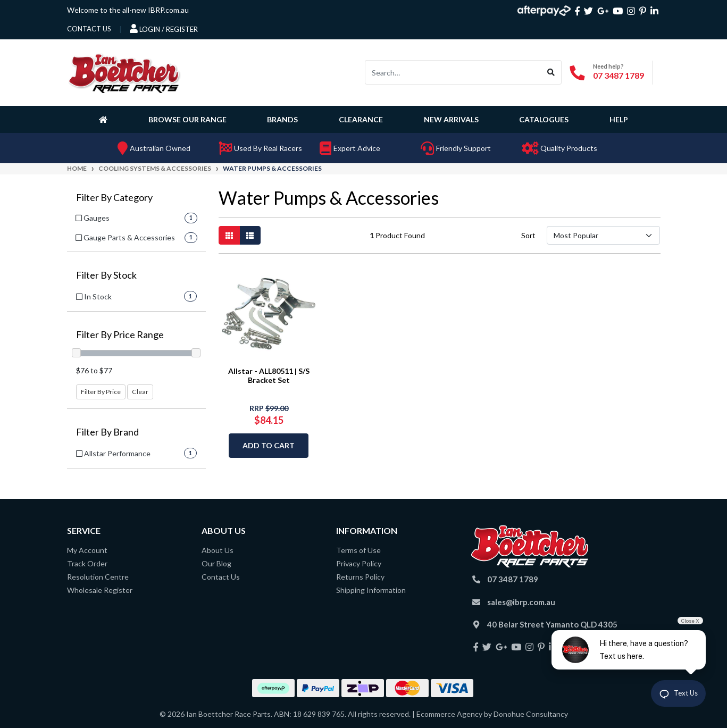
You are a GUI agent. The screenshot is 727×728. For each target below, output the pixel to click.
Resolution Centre (98, 577)
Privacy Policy (359, 563)
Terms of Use (358, 550)
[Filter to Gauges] (136, 218)
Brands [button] (282, 119)
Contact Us (221, 577)
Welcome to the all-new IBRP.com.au (128, 10)
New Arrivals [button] (451, 119)
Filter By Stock (106, 275)
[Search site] (551, 72)
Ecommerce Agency (449, 714)
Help (619, 119)
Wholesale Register (100, 590)
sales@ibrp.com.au (521, 602)
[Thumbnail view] (229, 235)
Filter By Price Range (120, 335)
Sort (528, 235)
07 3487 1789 (619, 75)
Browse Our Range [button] (187, 119)
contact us (89, 29)
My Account (87, 550)
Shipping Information (371, 590)
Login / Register (164, 29)
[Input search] (453, 72)
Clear (140, 392)
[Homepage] (105, 119)
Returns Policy (360, 577)
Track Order (87, 563)
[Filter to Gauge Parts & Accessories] (136, 237)
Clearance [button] (361, 119)
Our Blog (216, 563)
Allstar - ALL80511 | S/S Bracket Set (269, 375)
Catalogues (544, 119)
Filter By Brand (107, 432)
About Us (218, 550)
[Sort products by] (603, 235)
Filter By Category (114, 198)
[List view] (250, 235)
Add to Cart (269, 445)
